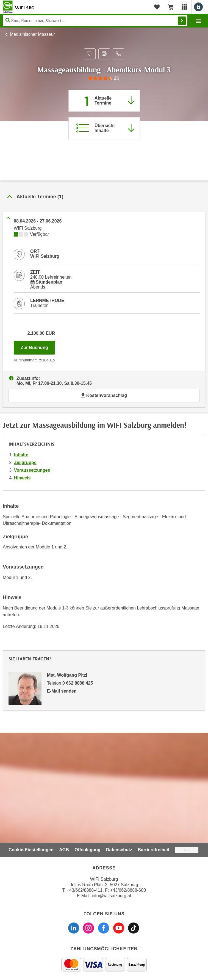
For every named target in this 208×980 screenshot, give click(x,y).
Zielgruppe (25, 462)
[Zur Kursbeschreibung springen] (104, 128)
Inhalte (21, 455)
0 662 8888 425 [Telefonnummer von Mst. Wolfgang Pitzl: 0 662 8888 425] (78, 683)
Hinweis (22, 478)
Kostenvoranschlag (104, 395)
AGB (64, 850)
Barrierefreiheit (154, 850)
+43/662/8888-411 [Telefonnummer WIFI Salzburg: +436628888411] (85, 890)
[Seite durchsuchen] (95, 21)
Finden (182, 21)
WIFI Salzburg (45, 256)
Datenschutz (119, 850)
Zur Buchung (38, 346)
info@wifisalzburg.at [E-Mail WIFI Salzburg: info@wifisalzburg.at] (111, 896)
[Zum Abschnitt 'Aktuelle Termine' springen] (104, 101)
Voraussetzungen (32, 470)
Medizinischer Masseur (32, 34)
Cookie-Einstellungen (31, 850)
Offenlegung (87, 850)
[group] (104, 79)
